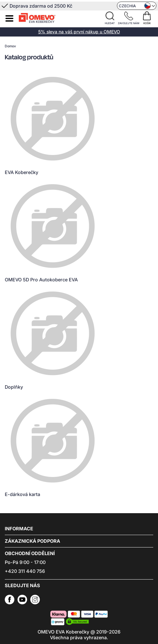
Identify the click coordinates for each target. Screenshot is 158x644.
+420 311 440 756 (25, 571)
